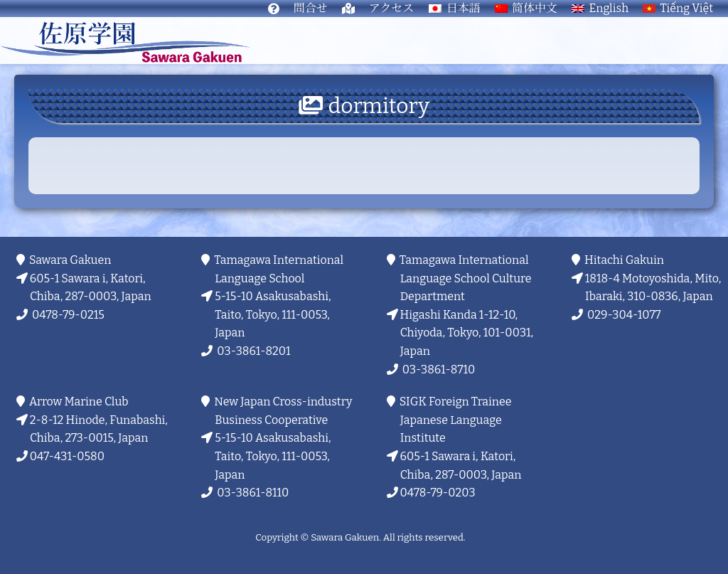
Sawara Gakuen (70, 260)
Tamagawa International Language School (279, 269)
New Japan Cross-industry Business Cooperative (283, 411)
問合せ (311, 8)
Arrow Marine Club (79, 402)
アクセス (392, 8)
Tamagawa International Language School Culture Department (466, 278)
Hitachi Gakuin (625, 260)
